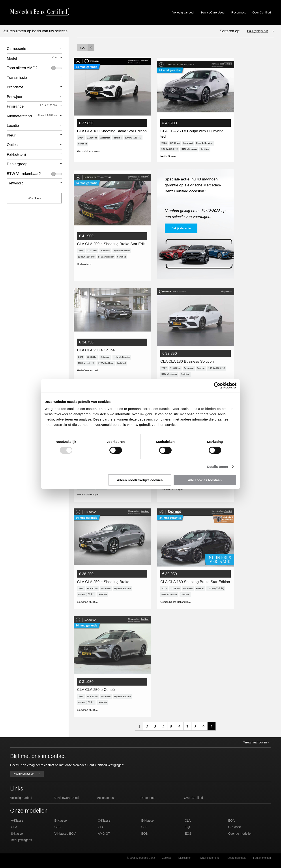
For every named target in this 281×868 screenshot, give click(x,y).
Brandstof (15, 87)
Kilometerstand (32, 116)
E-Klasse (147, 826)
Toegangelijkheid (236, 864)
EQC (188, 833)
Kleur (11, 135)
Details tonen (217, 467)
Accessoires (105, 804)
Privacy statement (208, 864)
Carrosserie (17, 49)
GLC (101, 833)
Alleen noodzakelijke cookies (140, 480)
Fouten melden (262, 864)
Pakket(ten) (16, 154)
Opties (12, 145)
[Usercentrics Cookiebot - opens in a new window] (217, 386)
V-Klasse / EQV (65, 840)
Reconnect (239, 12)
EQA (231, 826)
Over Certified (262, 12)
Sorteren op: (230, 31)
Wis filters (34, 198)
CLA (188, 826)
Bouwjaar (15, 97)
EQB (144, 840)
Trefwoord (15, 183)
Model (32, 58)
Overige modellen (240, 840)
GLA (14, 833)
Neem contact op (27, 780)
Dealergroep (17, 164)
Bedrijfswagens (22, 846)
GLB (58, 833)
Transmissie (17, 78)
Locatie (13, 126)
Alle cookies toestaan (205, 480)
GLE (144, 833)
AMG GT (104, 840)
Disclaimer (185, 864)
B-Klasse (61, 826)
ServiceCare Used (212, 12)
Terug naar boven (256, 748)
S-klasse (17, 840)
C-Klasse (104, 826)
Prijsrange (32, 106)
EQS (188, 840)
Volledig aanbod (183, 12)
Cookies (167, 864)
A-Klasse (17, 826)
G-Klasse (234, 833)
